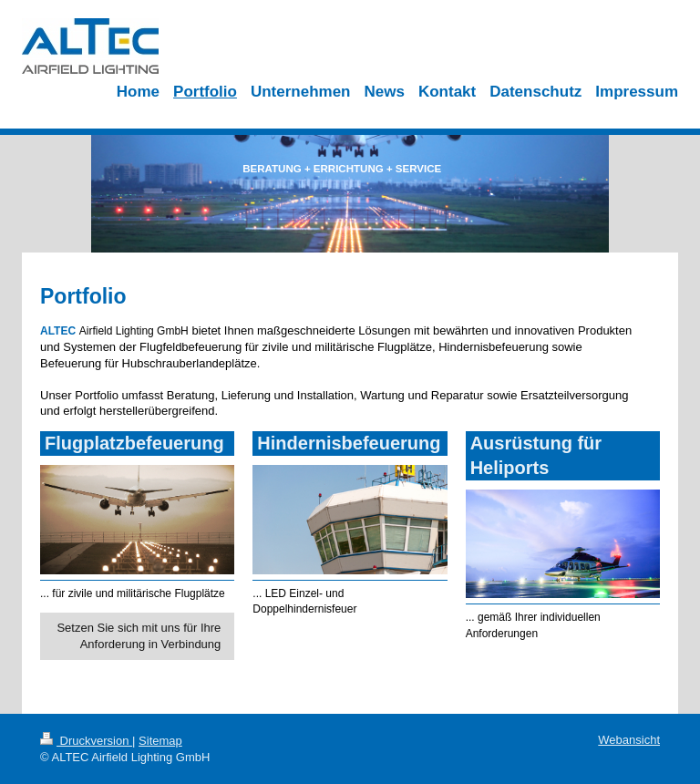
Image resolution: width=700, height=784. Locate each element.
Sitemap (160, 741)
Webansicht (629, 740)
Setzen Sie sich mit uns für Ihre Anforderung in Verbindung (139, 636)
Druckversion (86, 741)
